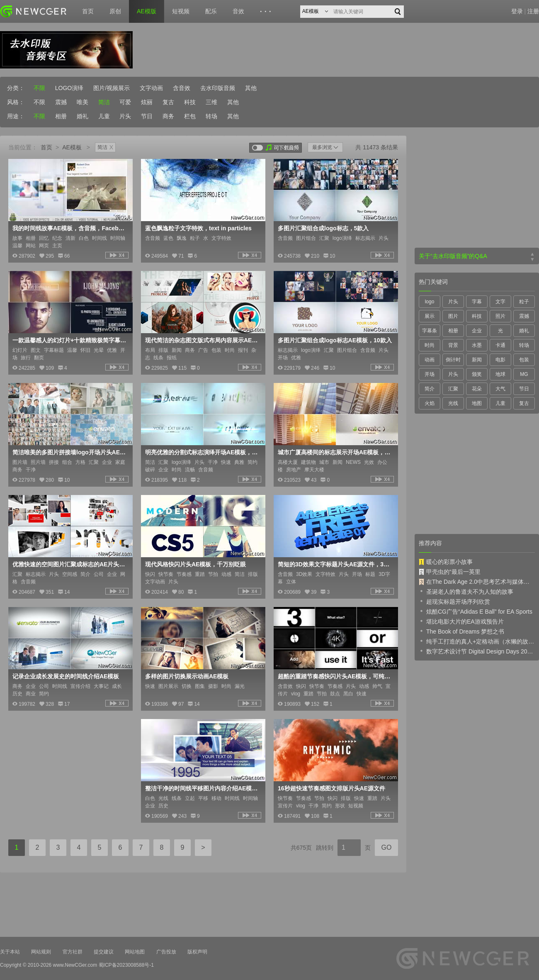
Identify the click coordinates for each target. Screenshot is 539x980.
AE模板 (72, 147)
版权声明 (197, 952)
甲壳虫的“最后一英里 (450, 572)
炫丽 (147, 102)
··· (267, 12)
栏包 (190, 116)
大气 (500, 389)
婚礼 (83, 116)
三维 (211, 102)
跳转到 (325, 848)
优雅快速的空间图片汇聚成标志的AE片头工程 (70, 564)
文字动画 (151, 88)
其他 (251, 88)
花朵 (477, 389)
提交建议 (104, 952)
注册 (533, 11)
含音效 (182, 88)
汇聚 (453, 389)
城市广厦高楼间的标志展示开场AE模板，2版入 (335, 452)
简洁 (104, 102)
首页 (88, 11)
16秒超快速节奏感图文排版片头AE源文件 (331, 788)
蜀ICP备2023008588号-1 (126, 965)
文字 (500, 302)
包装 (524, 360)
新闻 (477, 360)
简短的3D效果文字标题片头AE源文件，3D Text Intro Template (335, 564)
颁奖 (477, 374)
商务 (168, 116)
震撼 (61, 102)
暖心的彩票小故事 (446, 562)
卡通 (500, 345)
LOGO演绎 (69, 88)
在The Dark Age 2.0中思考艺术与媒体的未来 (477, 582)
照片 (500, 316)
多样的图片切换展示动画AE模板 (187, 676)
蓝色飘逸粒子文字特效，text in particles (198, 228)
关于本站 (10, 952)
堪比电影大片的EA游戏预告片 (461, 621)
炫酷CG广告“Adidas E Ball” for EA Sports (476, 611)
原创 (115, 11)
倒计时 (453, 360)
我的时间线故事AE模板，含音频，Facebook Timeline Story (70, 228)
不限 (39, 88)
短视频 (181, 11)
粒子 (524, 302)
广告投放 (166, 952)
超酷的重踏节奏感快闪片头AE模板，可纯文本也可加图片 (335, 676)
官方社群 (73, 952)
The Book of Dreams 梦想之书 (461, 631)
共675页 (301, 848)
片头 (125, 116)
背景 (453, 345)
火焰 (430, 403)
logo (430, 302)
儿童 (104, 116)
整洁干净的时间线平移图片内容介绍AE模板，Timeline (202, 788)
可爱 (125, 102)
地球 (500, 374)
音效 (238, 11)
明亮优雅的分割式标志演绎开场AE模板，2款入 (202, 452)
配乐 (211, 11)
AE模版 (147, 11)
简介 (430, 389)
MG (524, 374)
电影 (500, 360)
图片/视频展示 (112, 88)
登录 (517, 11)
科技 (190, 102)
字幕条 (430, 331)
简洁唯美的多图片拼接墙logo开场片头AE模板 (70, 452)
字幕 (477, 302)
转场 (211, 116)
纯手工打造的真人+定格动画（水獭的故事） (477, 641)
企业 (477, 331)
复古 (168, 102)
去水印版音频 (218, 88)
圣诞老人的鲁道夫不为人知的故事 (466, 591)
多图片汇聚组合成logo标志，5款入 (323, 228)
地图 (477, 403)
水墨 (477, 345)
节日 (147, 116)
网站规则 (41, 952)
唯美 (83, 102)
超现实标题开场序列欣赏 (454, 601)
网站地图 (135, 952)
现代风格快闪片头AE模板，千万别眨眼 (195, 564)
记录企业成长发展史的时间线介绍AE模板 (66, 676)
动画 (430, 360)
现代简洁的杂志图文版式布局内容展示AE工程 (202, 340)
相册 (61, 116)
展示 (430, 316)
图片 (453, 316)
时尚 (430, 345)
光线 (453, 403)
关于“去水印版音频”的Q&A (453, 256)
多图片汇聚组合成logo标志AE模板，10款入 (335, 340)
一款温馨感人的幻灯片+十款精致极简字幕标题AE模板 (70, 340)
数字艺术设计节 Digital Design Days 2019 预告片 (477, 651)
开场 (430, 374)
